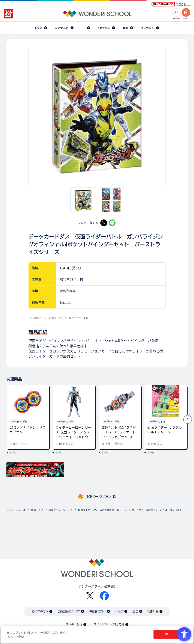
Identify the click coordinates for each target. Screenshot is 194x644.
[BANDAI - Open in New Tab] (9, 14)
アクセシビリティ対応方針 (108, 624)
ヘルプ (119, 611)
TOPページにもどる (101, 497)
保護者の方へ (98, 611)
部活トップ (37, 510)
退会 (135, 611)
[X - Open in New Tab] (104, 223)
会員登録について (69, 611)
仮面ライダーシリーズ (61, 510)
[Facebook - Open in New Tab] (104, 596)
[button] (188, 419)
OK (167, 634)
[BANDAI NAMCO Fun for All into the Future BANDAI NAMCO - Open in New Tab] (171, 5)
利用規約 (153, 611)
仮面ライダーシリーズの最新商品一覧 (98, 510)
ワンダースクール (16, 510)
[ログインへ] (186, 12)
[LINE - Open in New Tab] (112, 223)
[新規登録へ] (176, 12)
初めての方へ (40, 611)
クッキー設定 (74, 624)
